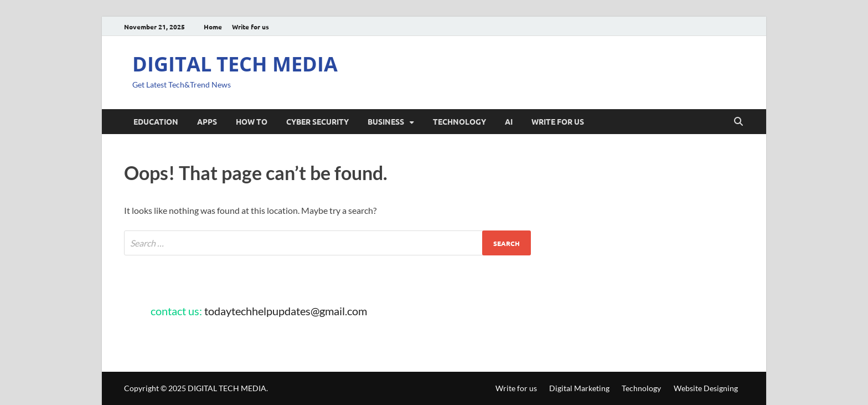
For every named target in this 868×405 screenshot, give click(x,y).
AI (509, 121)
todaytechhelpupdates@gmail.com (286, 311)
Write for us (250, 27)
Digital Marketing (579, 388)
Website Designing (706, 388)
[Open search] (738, 122)
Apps (207, 121)
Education (156, 121)
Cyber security (317, 121)
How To (252, 121)
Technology (459, 121)
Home (213, 27)
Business (386, 121)
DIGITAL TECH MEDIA (235, 64)
